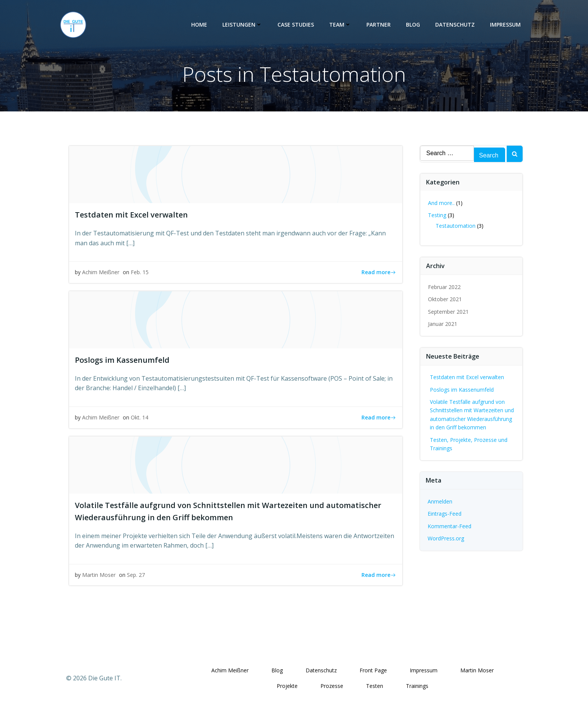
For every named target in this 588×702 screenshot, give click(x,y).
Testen (375, 686)
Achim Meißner (101, 272)
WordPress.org (446, 538)
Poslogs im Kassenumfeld (462, 390)
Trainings (417, 686)
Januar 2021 (443, 324)
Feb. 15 (140, 272)
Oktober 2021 (445, 299)
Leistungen (242, 25)
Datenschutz (455, 25)
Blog (413, 25)
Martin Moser (99, 575)
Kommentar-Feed (449, 526)
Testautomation (456, 226)
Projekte (287, 686)
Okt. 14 (139, 417)
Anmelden (440, 501)
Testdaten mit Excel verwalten (467, 377)
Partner (379, 25)
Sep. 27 (136, 575)
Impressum (505, 25)
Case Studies (296, 25)
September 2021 (448, 312)
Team (340, 25)
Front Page (373, 670)
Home (199, 25)
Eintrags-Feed (445, 514)
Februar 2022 (444, 287)
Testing (437, 215)
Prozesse (332, 686)
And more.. (441, 203)
